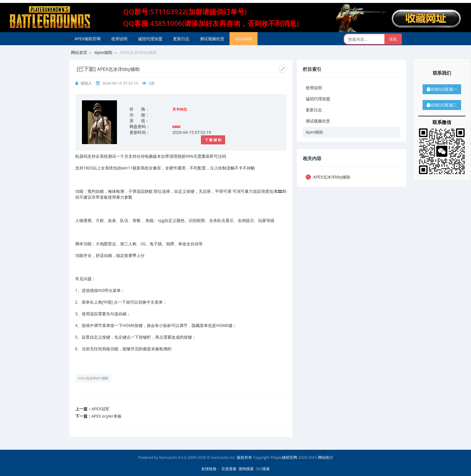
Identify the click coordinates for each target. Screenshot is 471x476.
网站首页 (79, 52)
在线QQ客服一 (442, 89)
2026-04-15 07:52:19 (120, 83)
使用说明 (119, 39)
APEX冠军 (100, 409)
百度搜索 (229, 469)
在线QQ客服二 (442, 105)
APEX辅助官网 (88, 39)
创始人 (86, 83)
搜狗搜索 (246, 469)
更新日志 (181, 39)
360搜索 (262, 469)
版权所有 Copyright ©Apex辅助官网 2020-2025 (277, 457)
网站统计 (325, 457)
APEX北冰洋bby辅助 (93, 378)
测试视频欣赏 (212, 39)
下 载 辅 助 (213, 140)
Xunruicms (168, 457)
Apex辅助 (244, 39)
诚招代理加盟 (150, 39)
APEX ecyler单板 (107, 416)
